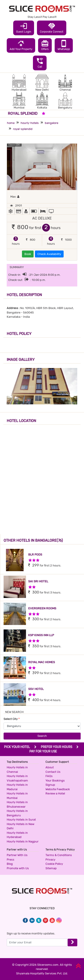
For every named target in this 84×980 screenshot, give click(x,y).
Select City (12, 719)
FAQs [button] (49, 776)
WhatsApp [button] (64, 45)
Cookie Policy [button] (54, 864)
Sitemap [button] (51, 868)
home (11, 123)
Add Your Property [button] (21, 45)
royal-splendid (23, 129)
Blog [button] (10, 864)
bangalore (52, 123)
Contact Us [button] (53, 772)
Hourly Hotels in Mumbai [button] (17, 796)
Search (42, 736)
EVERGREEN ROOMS (42, 608)
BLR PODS (35, 555)
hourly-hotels (30, 123)
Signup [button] (50, 785)
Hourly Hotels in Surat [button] (21, 820)
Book (28, 254)
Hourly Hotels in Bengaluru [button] (17, 813)
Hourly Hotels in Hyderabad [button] (17, 835)
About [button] (50, 767)
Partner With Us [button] (17, 855)
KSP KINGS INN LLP (41, 635)
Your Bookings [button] (55, 780)
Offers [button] (45, 45)
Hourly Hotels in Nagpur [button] (23, 841)
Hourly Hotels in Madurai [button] (17, 787)
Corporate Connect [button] (52, 28)
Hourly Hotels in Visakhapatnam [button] (17, 778)
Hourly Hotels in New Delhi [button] (20, 826)
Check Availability (49, 254)
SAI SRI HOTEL (38, 581)
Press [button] (11, 860)
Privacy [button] (50, 860)
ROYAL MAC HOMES (42, 662)
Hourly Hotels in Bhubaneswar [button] (17, 804)
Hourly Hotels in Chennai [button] (17, 770)
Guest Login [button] (24, 28)
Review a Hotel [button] (55, 793)
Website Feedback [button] (58, 789)
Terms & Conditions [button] (59, 855)
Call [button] (40, 63)
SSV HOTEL (36, 689)
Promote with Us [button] (18, 868)
